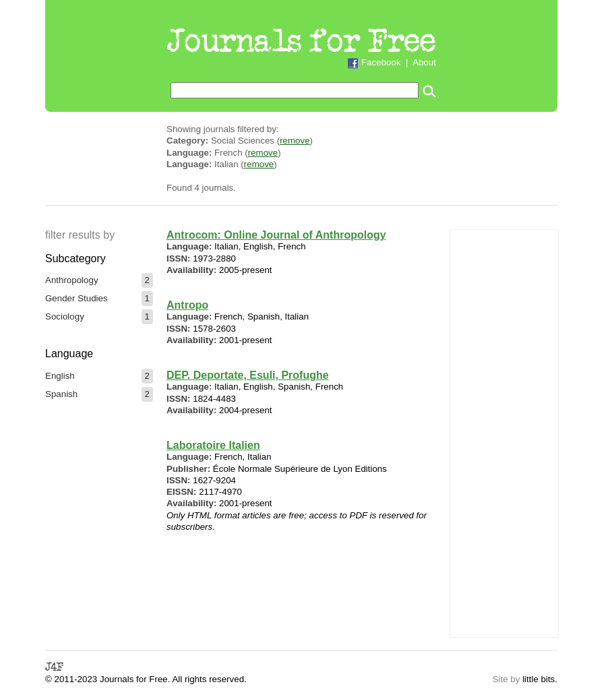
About (424, 62)
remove (295, 141)
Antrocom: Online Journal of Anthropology (276, 235)
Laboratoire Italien (213, 445)
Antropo (187, 305)
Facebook (381, 62)
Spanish (61, 394)
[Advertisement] (504, 432)
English (60, 376)
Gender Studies (76, 298)
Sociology (65, 316)
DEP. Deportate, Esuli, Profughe (248, 375)
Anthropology (72, 280)
